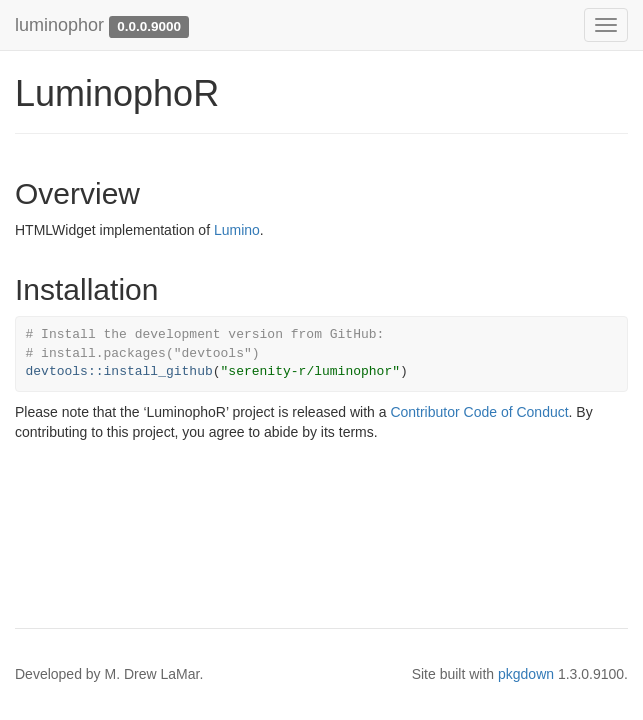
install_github (158, 371)
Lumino (237, 230)
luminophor (59, 25)
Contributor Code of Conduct (479, 412)
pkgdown (526, 674)
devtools (65, 371)
